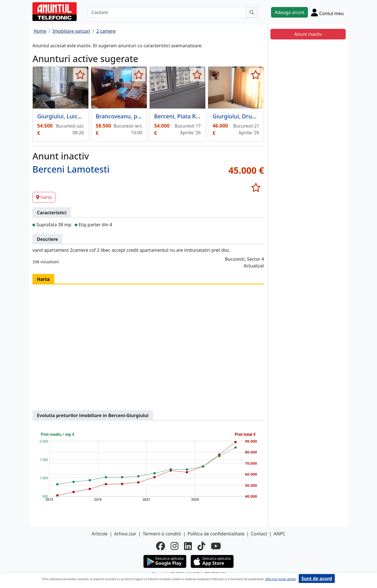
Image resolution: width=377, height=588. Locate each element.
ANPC (279, 534)
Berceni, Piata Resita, (182, 116)
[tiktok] (201, 546)
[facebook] (161, 546)
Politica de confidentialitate (216, 534)
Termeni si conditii (162, 534)
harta (44, 197)
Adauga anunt (289, 12)
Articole (100, 534)
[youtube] (216, 546)
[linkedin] (188, 546)
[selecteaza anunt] (80, 75)
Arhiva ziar (125, 534)
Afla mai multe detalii (280, 579)
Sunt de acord (317, 578)
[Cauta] (252, 12)
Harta (43, 279)
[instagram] (175, 546)
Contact (259, 534)
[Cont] (327, 12)
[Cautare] (167, 12)
